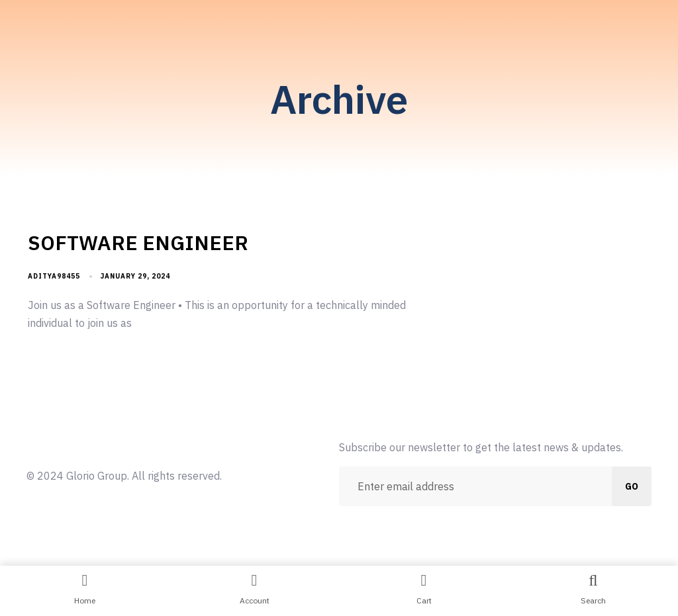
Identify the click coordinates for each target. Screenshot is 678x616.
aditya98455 (54, 276)
